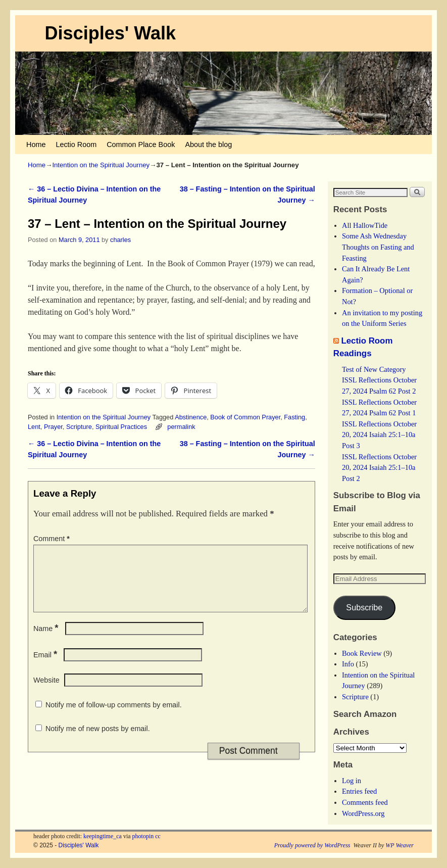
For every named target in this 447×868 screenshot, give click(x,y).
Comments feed (365, 802)
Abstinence (191, 417)
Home (36, 144)
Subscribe (364, 607)
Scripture (79, 427)
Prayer (53, 427)
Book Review (362, 653)
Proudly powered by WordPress (312, 845)
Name (47, 641)
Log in (352, 781)
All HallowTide (365, 225)
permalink (181, 427)
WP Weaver (400, 845)
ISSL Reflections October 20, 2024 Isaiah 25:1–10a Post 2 (379, 468)
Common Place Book (141, 144)
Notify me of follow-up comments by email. (114, 717)
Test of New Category (374, 369)
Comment (53, 539)
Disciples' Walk (110, 33)
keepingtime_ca (103, 836)
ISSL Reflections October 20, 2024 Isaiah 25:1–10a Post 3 (379, 435)
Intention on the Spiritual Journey (101, 165)
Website (46, 692)
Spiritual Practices (121, 427)
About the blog (208, 144)
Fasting (294, 417)
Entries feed (359, 791)
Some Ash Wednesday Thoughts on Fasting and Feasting (378, 247)
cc (158, 836)
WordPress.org (363, 813)
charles (120, 240)
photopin (143, 836)
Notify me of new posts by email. (98, 741)
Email (46, 667)
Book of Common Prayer (245, 417)
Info (348, 664)
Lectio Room (76, 144)
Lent (34, 427)
